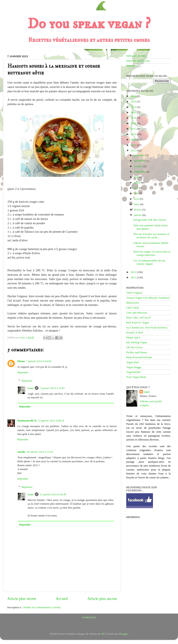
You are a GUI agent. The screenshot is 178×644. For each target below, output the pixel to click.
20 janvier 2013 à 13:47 (40, 452)
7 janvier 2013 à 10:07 (52, 388)
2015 (134, 139)
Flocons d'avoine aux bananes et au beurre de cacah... (151, 236)
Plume (21, 361)
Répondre (23, 372)
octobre (138, 166)
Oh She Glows (134, 347)
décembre (140, 155)
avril (137, 199)
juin (136, 188)
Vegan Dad (132, 362)
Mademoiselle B (27, 421)
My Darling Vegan (137, 342)
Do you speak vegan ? (89, 24)
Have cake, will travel (138, 318)
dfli (103, 634)
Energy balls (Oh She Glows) (150, 220)
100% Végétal (134, 293)
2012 (134, 272)
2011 (134, 277)
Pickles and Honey (137, 352)
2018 (134, 123)
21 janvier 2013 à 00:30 (53, 494)
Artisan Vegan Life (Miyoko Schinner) (148, 298)
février (138, 210)
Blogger (123, 634)
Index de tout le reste (138, 61)
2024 (134, 96)
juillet (138, 183)
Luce (31, 388)
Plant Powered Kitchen (139, 357)
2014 (134, 145)
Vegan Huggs (134, 367)
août (137, 177)
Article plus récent (22, 599)
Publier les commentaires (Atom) (42, 607)
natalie (21, 452)
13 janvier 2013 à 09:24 (51, 421)
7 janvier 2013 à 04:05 (39, 361)
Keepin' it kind (135, 332)
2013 (134, 150)
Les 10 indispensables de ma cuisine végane (149, 262)
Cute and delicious (137, 313)
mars (137, 204)
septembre (140, 172)
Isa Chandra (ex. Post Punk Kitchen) (147, 327)
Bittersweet (133, 303)
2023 (134, 101)
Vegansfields (133, 372)
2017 (134, 129)
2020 (134, 112)
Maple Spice (133, 337)
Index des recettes (136, 56)
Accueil (62, 599)
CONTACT (89, 617)
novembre (140, 161)
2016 (134, 134)
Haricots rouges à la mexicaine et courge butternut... (152, 253)
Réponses (27, 381)
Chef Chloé (133, 308)
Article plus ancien (102, 599)
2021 (134, 107)
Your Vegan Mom (136, 377)
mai (136, 193)
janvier (138, 215)
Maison (130, 66)
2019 (134, 118)
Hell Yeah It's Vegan (138, 323)
